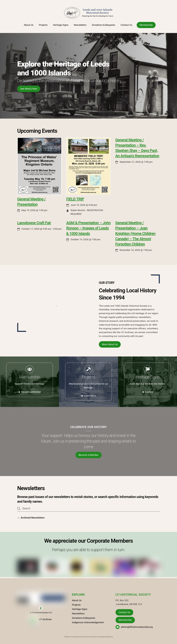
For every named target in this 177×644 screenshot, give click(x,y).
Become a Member (29, 392)
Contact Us (126, 25)
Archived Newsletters (31, 518)
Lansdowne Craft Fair (34, 223)
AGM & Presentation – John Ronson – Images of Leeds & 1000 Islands (88, 228)
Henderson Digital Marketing (102, 637)
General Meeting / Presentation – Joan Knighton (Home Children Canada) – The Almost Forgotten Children (135, 233)
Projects (43, 25)
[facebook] (41, 608)
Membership (146, 25)
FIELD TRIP (75, 199)
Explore (147, 392)
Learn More (88, 396)
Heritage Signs (61, 25)
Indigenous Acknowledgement (88, 622)
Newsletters (80, 25)
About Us (29, 25)
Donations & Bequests (104, 25)
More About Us (110, 344)
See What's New (29, 89)
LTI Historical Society (40, 613)
